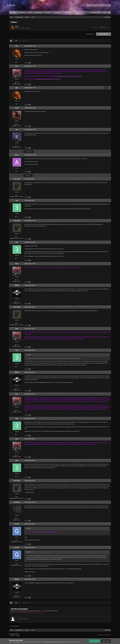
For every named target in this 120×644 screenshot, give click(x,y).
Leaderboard (67, 13)
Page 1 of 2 (26, 41)
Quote (29, 63)
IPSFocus (17, 634)
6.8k (17, 82)
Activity (48, 13)
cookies (18, 642)
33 (17, 540)
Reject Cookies (106, 641)
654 (17, 146)
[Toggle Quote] (27, 355)
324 (17, 124)
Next (16, 41)
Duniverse (28, 28)
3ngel (17, 200)
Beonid (17, 108)
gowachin (17, 524)
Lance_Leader (17, 179)
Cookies (18, 636)
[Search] (94, 5)
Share (95, 27)
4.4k (17, 302)
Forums (14, 13)
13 (17, 171)
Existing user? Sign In (96, 13)
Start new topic (90, 34)
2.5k (17, 518)
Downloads (22, 13)
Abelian (17, 155)
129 (17, 217)
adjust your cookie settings (52, 642)
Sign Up (105, 13)
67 (17, 195)
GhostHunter (17, 502)
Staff (30, 13)
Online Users (39, 13)
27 (17, 62)
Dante (17, 66)
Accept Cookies (94, 641)
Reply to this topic (103, 34)
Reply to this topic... (23, 619)
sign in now (42, 611)
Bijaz (18, 27)
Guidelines (58, 13)
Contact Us (13, 636)
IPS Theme (11, 634)
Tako (17, 130)
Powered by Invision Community (104, 635)
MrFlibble (17, 285)
